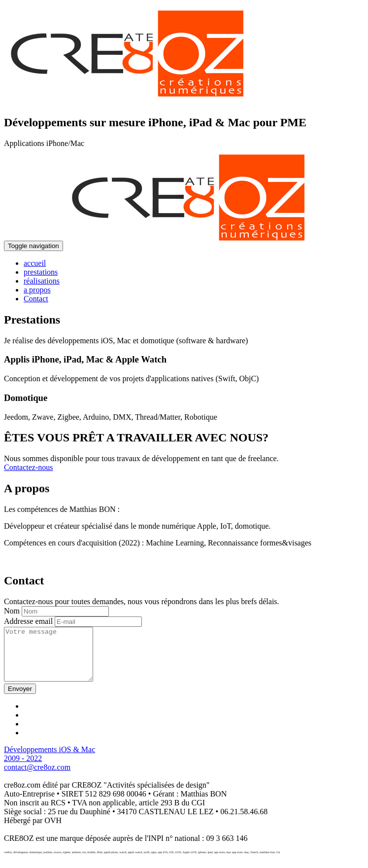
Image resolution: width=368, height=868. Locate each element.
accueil (35, 263)
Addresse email (28, 621)
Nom (12, 611)
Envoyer (20, 699)
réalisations (42, 281)
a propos (37, 290)
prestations (41, 272)
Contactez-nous (29, 467)
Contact (36, 299)
